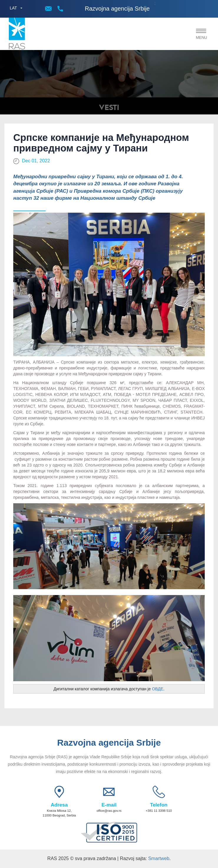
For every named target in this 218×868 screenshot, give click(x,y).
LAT (13, 8)
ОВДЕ (158, 689)
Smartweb (159, 858)
